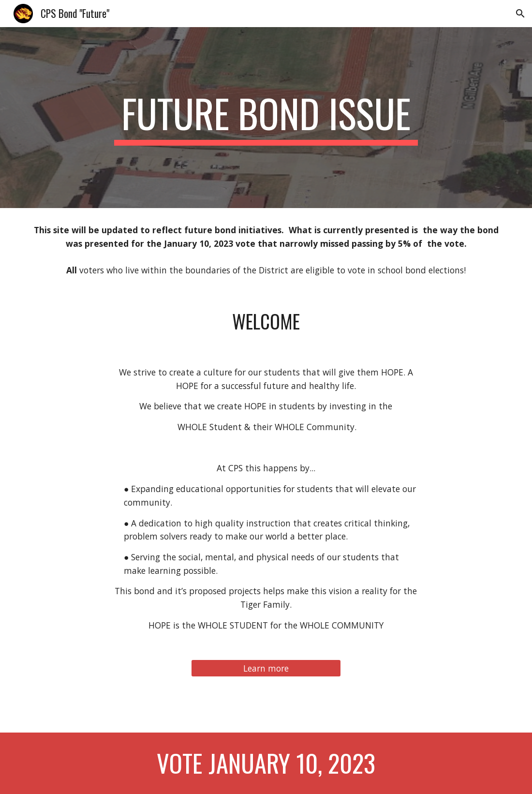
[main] (266, 118)
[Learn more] (266, 668)
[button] (520, 14)
